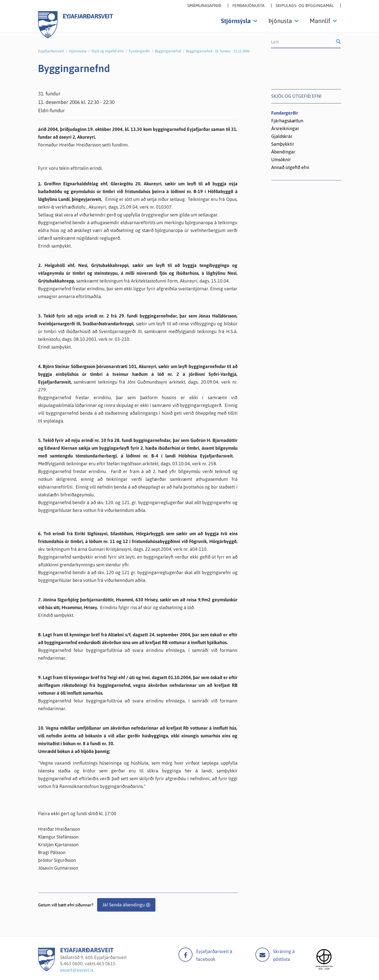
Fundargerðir (139, 51)
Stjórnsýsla (78, 51)
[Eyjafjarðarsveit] (47, 970)
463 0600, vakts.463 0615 (90, 964)
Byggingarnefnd (168, 51)
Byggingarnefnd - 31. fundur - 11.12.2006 (218, 51)
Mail (262, 955)
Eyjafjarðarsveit (51, 51)
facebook (185, 955)
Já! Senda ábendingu (124, 905)
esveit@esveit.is (77, 970)
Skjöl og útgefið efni (108, 51)
